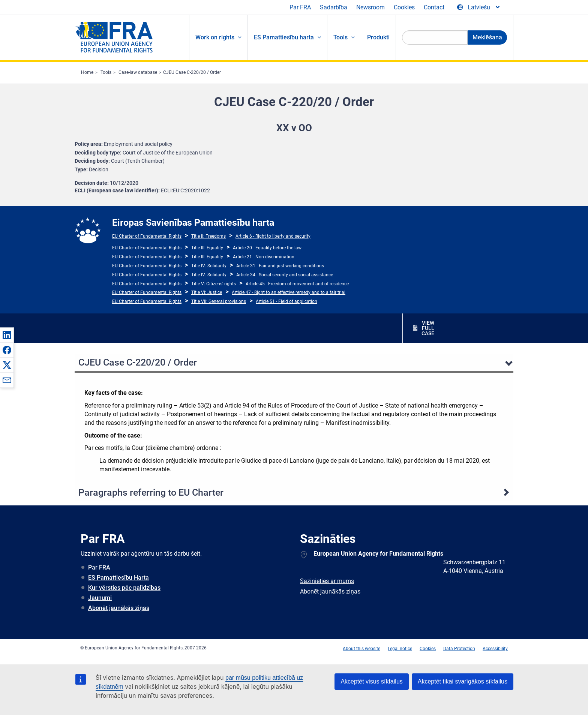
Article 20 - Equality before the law (267, 248)
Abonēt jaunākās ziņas (119, 608)
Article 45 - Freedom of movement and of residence (297, 284)
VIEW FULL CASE (428, 328)
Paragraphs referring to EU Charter (151, 492)
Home (87, 72)
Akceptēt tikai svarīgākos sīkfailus (463, 681)
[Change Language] (479, 7)
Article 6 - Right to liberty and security (273, 236)
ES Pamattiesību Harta (118, 578)
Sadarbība (334, 7)
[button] (7, 335)
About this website (361, 649)
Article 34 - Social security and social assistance (285, 275)
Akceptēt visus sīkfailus (371, 681)
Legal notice (400, 649)
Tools (106, 72)
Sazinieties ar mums (327, 581)
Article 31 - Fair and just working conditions (280, 266)
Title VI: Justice (207, 292)
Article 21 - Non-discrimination (264, 257)
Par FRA (300, 7)
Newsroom (370, 7)
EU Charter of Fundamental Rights (147, 236)
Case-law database (138, 72)
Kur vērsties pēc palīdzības (124, 588)
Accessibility (495, 649)
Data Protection (459, 649)
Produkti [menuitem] (378, 37)
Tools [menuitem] (340, 37)
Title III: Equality (207, 248)
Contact (434, 7)
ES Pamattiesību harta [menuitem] (284, 37)
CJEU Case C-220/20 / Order (192, 72)
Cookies (404, 7)
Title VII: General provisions (219, 301)
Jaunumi (100, 598)
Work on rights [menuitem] (215, 37)
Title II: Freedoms (208, 236)
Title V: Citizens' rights (214, 284)
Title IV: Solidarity (209, 266)
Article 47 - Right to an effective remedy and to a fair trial (289, 292)
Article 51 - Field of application (286, 301)
